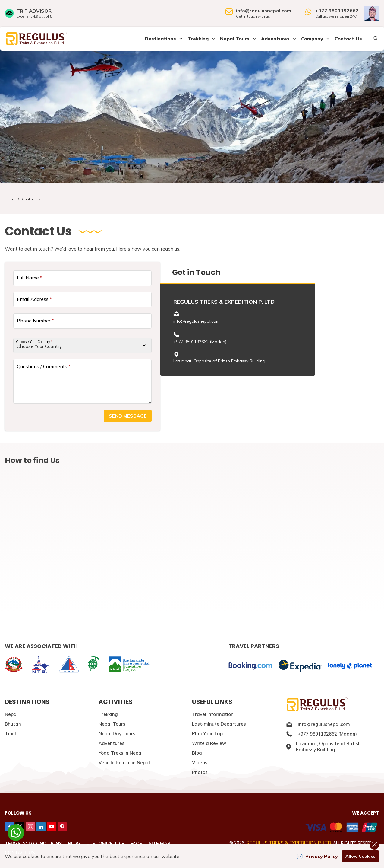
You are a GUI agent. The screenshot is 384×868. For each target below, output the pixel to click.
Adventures (112, 743)
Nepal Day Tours (117, 734)
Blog (197, 753)
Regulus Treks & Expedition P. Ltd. (289, 843)
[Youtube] (52, 827)
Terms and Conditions (33, 843)
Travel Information (213, 714)
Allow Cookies (360, 856)
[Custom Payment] (288, 828)
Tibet (11, 734)
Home (10, 199)
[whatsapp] (16, 833)
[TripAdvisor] (28, 13)
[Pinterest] (62, 827)
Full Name (30, 278)
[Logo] (333, 705)
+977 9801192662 (337, 11)
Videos (200, 763)
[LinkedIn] (41, 827)
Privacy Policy (317, 856)
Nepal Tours (112, 724)
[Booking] (250, 666)
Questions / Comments (44, 366)
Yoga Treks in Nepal (121, 753)
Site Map (159, 843)
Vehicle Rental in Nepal (124, 763)
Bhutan (13, 724)
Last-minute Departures (219, 724)
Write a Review (209, 743)
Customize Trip (105, 843)
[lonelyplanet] (350, 666)
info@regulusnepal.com (264, 11)
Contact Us (348, 39)
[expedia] (300, 666)
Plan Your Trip (207, 734)
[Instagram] (30, 827)
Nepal (11, 714)
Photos (200, 772)
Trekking (108, 714)
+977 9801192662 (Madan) (200, 342)
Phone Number (35, 321)
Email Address (34, 299)
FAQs (137, 843)
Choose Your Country (34, 341)
